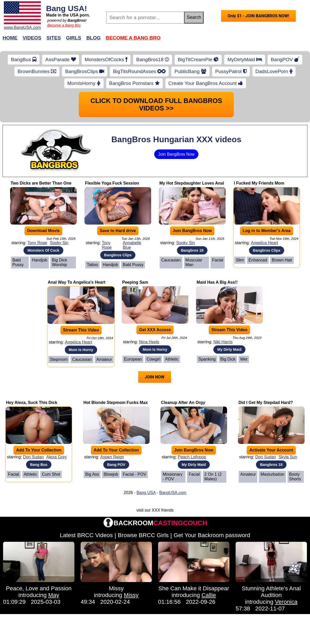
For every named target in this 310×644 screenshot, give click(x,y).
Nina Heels (149, 342)
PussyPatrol (231, 71)
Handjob (40, 260)
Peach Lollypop (192, 457)
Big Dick (228, 359)
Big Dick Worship (60, 262)
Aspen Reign (112, 457)
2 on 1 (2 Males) (213, 477)
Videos (32, 38)
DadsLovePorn (274, 71)
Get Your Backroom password (212, 535)
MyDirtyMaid (245, 59)
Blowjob (111, 474)
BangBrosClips (85, 71)
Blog (93, 38)
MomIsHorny (84, 83)
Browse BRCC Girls (143, 535)
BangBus (24, 59)
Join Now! (237, 40)
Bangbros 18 (192, 250)
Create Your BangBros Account (206, 83)
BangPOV (285, 59)
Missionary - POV (173, 477)
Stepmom (59, 359)
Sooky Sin (59, 243)
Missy (116, 588)
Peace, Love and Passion (39, 588)
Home (10, 38)
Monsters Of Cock (43, 250)
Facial (218, 260)
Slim (240, 260)
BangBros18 (153, 59)
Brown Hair (282, 260)
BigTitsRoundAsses (139, 71)
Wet (244, 359)
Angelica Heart (264, 243)
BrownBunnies (37, 71)
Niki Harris (223, 342)
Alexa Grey (56, 457)
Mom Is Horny (81, 350)
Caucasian (171, 260)
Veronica (286, 602)
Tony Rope (37, 243)
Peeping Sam (135, 282)
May (54, 595)
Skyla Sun (288, 457)
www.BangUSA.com (22, 27)
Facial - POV (134, 474)
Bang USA (146, 493)
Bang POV (116, 465)
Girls (74, 38)
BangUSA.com (173, 493)
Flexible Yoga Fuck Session (112, 183)
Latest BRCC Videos (86, 535)
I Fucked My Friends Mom (259, 183)
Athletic (172, 359)
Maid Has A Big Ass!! (217, 282)
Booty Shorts (295, 477)
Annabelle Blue (132, 245)
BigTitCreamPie (198, 59)
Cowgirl (153, 359)
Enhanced (258, 260)
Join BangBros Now (176, 154)
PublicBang (190, 71)
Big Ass (92, 474)
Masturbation (272, 474)
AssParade (60, 59)
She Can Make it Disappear (194, 588)
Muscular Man (194, 262)
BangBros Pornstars (134, 83)
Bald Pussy (18, 262)
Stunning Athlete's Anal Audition (271, 592)
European (133, 359)
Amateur (104, 359)
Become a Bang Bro (64, 25)
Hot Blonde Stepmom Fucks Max (116, 403)
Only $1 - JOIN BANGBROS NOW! (258, 16)
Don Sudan (33, 457)
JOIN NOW (154, 377)
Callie (209, 595)
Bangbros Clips (118, 255)
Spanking (207, 359)
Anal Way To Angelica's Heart (77, 282)
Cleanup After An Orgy (183, 403)
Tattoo (92, 265)
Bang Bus (39, 465)
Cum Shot (51, 474)
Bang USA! (67, 8)
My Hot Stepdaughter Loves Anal (192, 183)
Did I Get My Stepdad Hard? (266, 403)
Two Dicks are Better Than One (41, 183)
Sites (54, 38)
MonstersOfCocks (106, 59)
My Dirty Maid (229, 349)
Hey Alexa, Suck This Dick (32, 403)
